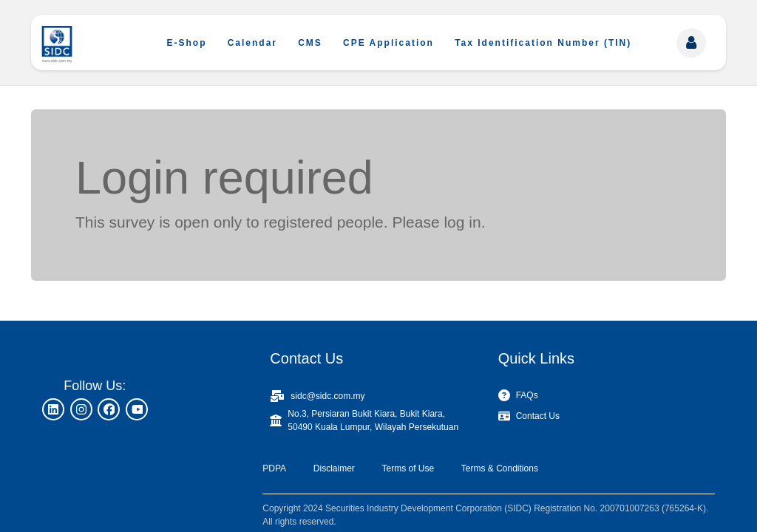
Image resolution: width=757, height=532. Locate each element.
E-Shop (187, 43)
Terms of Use (408, 468)
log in (462, 222)
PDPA (274, 468)
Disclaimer (334, 468)
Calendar (252, 43)
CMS (310, 43)
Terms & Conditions (500, 468)
